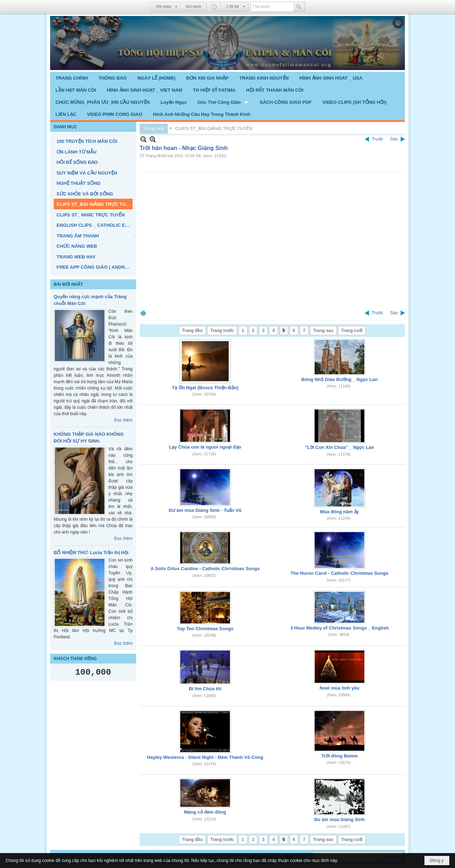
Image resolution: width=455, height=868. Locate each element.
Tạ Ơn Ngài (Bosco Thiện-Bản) (205, 388)
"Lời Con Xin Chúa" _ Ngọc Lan (339, 447)
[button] (223, 102)
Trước (378, 139)
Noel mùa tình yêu (339, 688)
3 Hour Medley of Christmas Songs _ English (340, 628)
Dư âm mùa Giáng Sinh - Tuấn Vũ (205, 510)
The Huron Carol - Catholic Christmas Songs (339, 573)
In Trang (143, 313)
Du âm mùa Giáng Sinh (339, 819)
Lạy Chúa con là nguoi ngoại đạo (205, 447)
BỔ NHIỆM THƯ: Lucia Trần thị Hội (91, 553)
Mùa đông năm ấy (339, 512)
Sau (394, 139)
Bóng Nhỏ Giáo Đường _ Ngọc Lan (339, 379)
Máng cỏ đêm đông (205, 812)
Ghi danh (194, 7)
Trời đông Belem (339, 756)
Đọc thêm (123, 420)
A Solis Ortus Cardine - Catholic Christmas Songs (205, 569)
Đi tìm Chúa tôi (205, 689)
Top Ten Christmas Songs (205, 629)
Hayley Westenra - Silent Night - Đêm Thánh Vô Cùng (205, 757)
